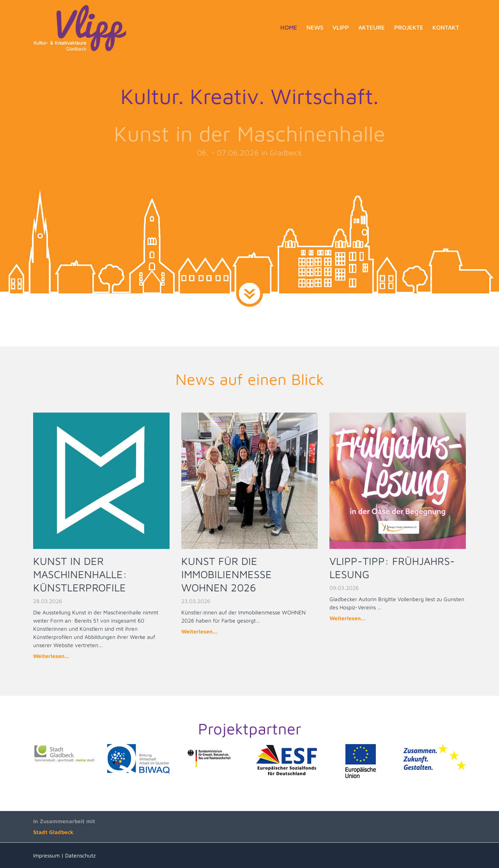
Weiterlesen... (51, 656)
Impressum (46, 855)
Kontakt (446, 27)
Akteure (372, 27)
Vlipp (341, 27)
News (315, 27)
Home (289, 27)
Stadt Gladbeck (53, 832)
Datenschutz (80, 855)
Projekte (409, 27)
